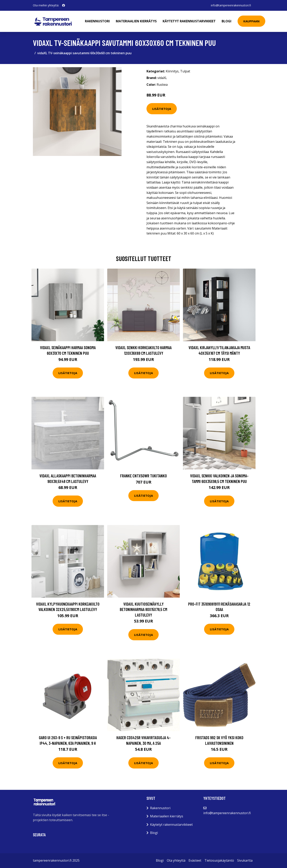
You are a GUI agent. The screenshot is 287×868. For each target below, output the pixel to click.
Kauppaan (251, 21)
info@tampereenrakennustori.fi (231, 5)
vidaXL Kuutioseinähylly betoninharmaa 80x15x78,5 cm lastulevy (143, 609)
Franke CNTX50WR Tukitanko (143, 476)
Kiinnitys (172, 71)
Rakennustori (97, 21)
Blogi (227, 21)
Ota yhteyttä (176, 860)
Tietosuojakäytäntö (219, 860)
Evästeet (195, 860)
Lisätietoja (162, 109)
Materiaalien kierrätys (136, 21)
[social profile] (64, 5)
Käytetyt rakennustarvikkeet (189, 21)
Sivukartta (245, 860)
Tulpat (185, 71)
